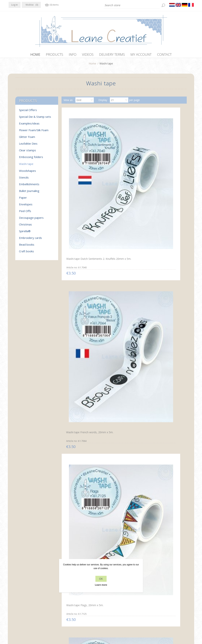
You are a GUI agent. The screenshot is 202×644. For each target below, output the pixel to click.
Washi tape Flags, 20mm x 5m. (163, 164)
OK (101, 579)
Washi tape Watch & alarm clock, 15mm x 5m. (80, 384)
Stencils (24, 179)
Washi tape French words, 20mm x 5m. (121, 165)
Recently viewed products (164, 588)
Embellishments (29, 186)
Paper (23, 199)
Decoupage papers (31, 220)
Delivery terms (64, 602)
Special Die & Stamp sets (35, 119)
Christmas (25, 226)
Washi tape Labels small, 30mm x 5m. (121, 457)
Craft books (26, 253)
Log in (15, 5)
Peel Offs (25, 213)
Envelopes (26, 206)
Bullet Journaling (29, 193)
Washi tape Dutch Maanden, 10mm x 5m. (82, 457)
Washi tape (26, 166)
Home (92, 65)
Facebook (12, 588)
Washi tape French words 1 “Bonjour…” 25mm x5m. (164, 310)
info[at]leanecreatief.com (24, 603)
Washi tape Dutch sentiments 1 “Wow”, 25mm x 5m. (123, 311)
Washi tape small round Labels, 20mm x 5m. (120, 237)
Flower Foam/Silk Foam (34, 132)
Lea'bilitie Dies (28, 145)
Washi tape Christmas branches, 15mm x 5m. (78, 310)
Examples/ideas (29, 125)
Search (153, 595)
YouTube (34, 588)
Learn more (101, 585)
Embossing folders (31, 159)
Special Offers (28, 112)
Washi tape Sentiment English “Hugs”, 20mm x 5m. (82, 530)
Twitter (19, 588)
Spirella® (25, 233)
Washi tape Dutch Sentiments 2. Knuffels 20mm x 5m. (78, 166)
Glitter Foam (27, 139)
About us (61, 595)
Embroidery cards (30, 240)
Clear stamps (27, 152)
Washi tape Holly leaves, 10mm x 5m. (162, 238)
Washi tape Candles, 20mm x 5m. (82, 238)
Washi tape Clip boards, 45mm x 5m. (120, 384)
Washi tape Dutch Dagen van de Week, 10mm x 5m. (165, 384)
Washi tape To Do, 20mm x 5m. (164, 457)
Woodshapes (27, 173)
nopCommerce (78, 624)
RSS (27, 588)
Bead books (27, 246)
